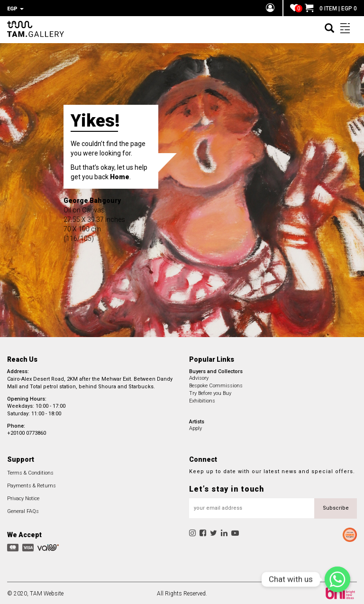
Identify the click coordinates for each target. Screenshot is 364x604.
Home (120, 175)
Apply (196, 427)
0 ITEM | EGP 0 (331, 9)
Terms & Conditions (30, 471)
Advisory (199, 377)
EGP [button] (15, 9)
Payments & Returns (32, 484)
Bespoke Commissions (216, 384)
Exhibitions (202, 399)
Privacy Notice (23, 497)
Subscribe (336, 507)
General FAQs (23, 510)
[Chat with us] (337, 579)
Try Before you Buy (210, 392)
